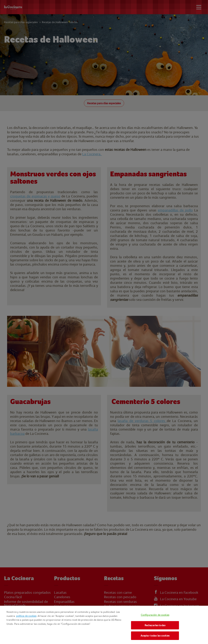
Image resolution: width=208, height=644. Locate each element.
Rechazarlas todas (155, 625)
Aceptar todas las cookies (155, 636)
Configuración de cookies (155, 615)
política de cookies (26, 616)
